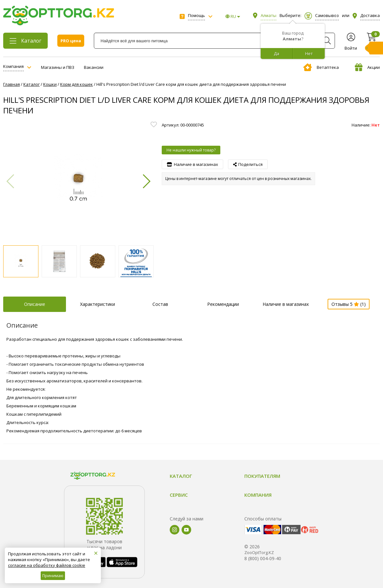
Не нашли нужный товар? (191, 150)
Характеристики (98, 304)
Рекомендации (223, 304)
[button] (146, 181)
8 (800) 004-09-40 (263, 558)
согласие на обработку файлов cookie (47, 565)
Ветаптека (321, 67)
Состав (160, 304)
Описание (35, 304)
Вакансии (94, 67)
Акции (367, 67)
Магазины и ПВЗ (58, 67)
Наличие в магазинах (286, 304)
